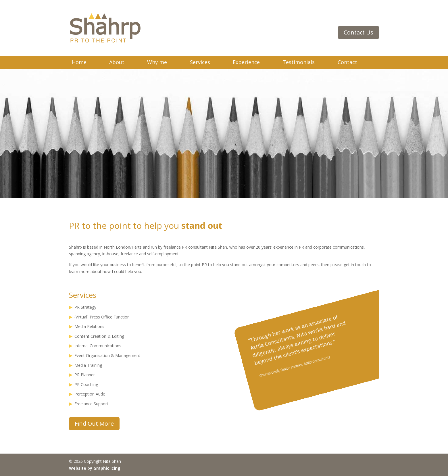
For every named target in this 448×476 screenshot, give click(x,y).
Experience (246, 62)
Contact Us (358, 32)
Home (79, 62)
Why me (157, 62)
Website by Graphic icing (95, 468)
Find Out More (94, 424)
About (117, 62)
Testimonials (299, 62)
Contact (347, 62)
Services (200, 62)
